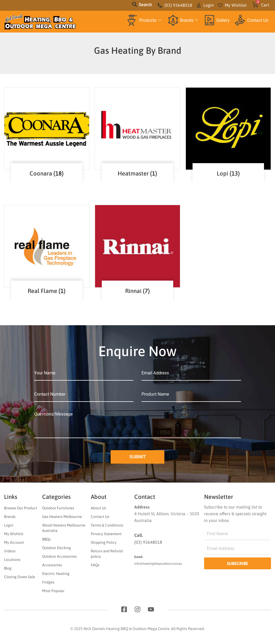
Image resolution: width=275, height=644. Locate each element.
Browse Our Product (21, 508)
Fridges (48, 582)
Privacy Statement (106, 534)
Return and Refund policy (107, 554)
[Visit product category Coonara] (47, 129)
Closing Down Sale (20, 577)
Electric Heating (56, 574)
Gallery (217, 20)
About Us (98, 508)
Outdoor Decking (57, 548)
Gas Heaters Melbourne (62, 517)
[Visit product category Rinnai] (137, 246)
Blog (8, 568)
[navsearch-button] (135, 5)
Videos (10, 551)
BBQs (46, 539)
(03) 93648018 (148, 542)
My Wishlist (14, 534)
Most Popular (53, 591)
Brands (183, 20)
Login (9, 525)
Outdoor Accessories (59, 556)
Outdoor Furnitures (58, 508)
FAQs (95, 565)
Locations (12, 560)
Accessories (52, 565)
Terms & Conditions (107, 525)
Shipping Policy (104, 542)
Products (144, 20)
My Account (14, 542)
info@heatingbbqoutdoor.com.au (158, 564)
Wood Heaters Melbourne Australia (64, 528)
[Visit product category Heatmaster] (137, 129)
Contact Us (252, 20)
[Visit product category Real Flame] (47, 246)
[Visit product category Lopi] (228, 129)
